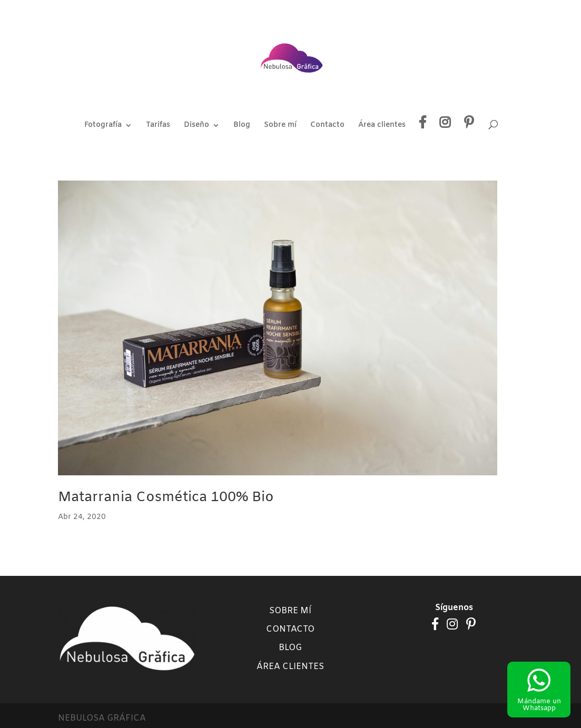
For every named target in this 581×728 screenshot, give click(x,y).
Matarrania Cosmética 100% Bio (166, 498)
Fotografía (103, 126)
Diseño (196, 126)
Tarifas (158, 126)
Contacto (327, 126)
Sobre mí (280, 126)
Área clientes (382, 126)
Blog (242, 126)
